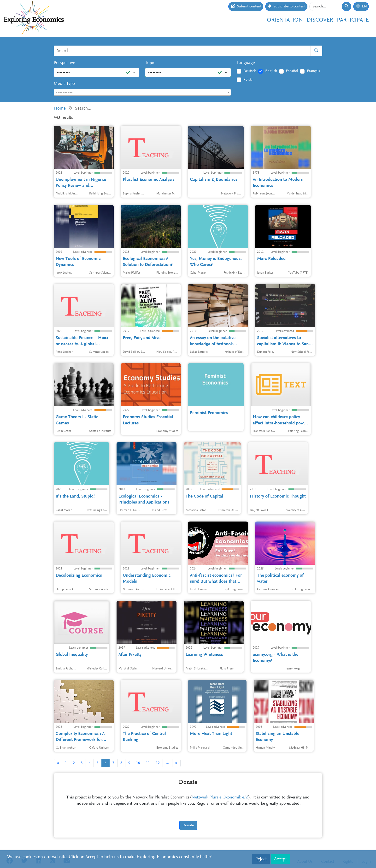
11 (148, 763)
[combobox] (142, 92)
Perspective (64, 63)
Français (313, 71)
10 (138, 763)
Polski (248, 80)
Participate (353, 20)
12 (158, 763)
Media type (64, 84)
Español (292, 71)
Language (246, 63)
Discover (320, 20)
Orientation (285, 20)
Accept (280, 859)
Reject (261, 859)
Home (60, 108)
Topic (150, 63)
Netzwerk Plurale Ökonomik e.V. (220, 798)
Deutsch (250, 71)
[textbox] (142, 93)
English (271, 71)
